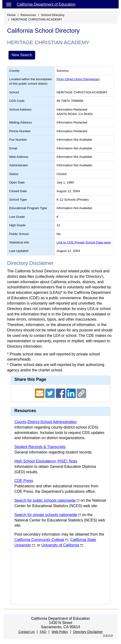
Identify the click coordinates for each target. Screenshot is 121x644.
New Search (22, 55)
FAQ (43, 632)
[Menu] (9, 4)
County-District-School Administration (46, 422)
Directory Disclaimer (88, 632)
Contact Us (26, 632)
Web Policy (60, 632)
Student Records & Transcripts (40, 447)
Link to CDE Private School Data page (84, 242)
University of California (60, 545)
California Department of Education (46, 4)
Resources (28, 15)
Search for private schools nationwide (46, 515)
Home (11, 15)
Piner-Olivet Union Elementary (78, 79)
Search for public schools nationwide (45, 500)
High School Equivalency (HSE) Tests (46, 461)
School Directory (53, 15)
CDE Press (24, 481)
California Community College (39, 540)
